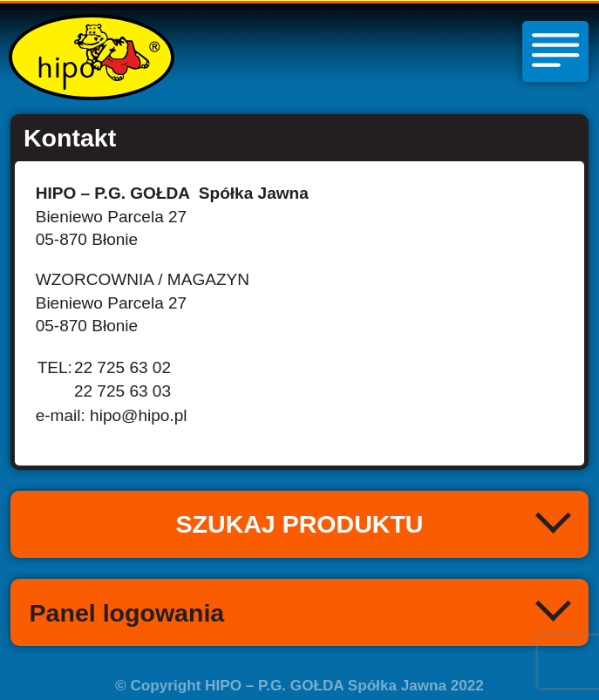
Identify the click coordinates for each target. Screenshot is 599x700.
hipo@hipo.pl (138, 415)
